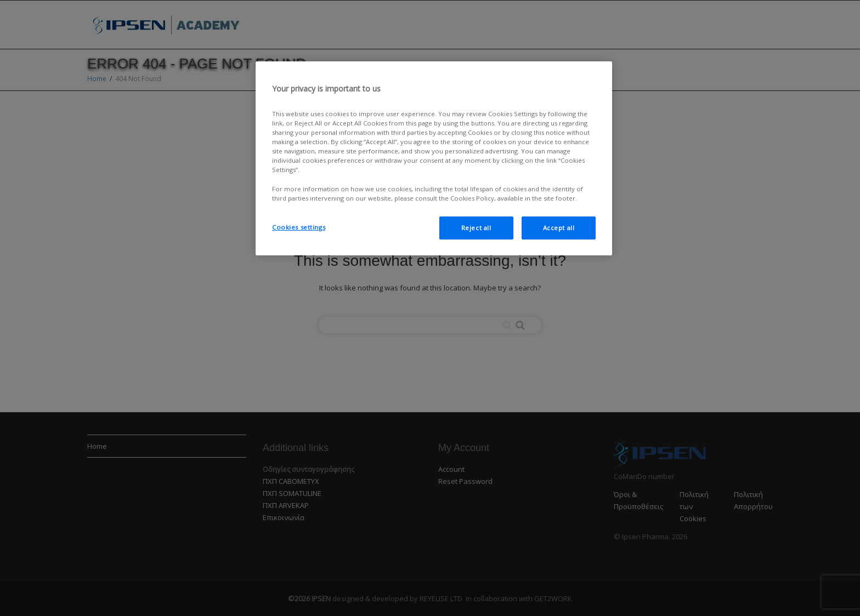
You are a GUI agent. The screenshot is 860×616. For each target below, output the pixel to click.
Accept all (559, 228)
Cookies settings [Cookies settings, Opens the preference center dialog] (299, 227)
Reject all (476, 228)
